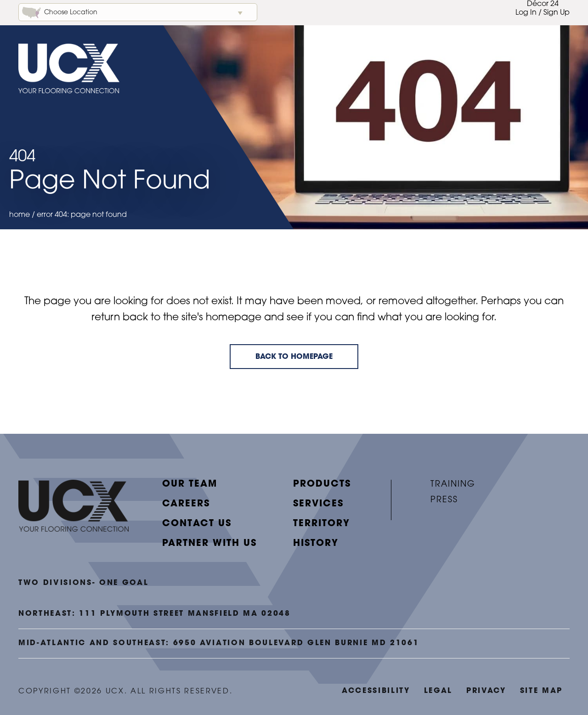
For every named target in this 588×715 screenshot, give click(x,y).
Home (20, 215)
